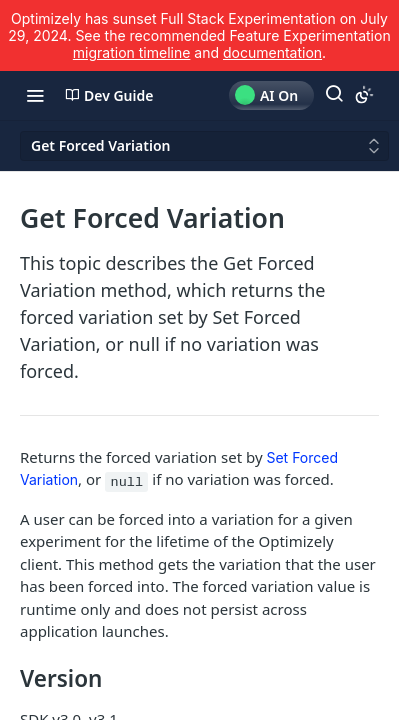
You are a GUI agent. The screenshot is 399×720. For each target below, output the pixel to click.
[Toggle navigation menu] (35, 95)
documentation (272, 52)
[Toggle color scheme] (364, 95)
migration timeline (132, 52)
